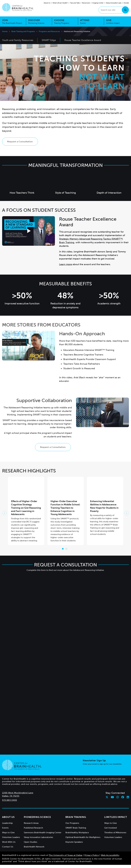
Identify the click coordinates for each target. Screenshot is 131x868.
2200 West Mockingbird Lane (18, 796)
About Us (47, 3)
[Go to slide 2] (66, 552)
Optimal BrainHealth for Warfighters (83, 840)
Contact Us (8, 850)
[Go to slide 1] (63, 552)
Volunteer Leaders (11, 840)
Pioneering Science (37, 820)
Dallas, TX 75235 (11, 799)
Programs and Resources (49, 31)
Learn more (65, 268)
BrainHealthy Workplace (77, 836)
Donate (126, 3)
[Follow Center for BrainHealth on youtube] (112, 800)
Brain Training (76, 820)
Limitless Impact (116, 820)
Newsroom (86, 3)
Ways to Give (8, 836)
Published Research (33, 831)
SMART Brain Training (76, 831)
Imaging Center (98, 3)
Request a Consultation (20, 145)
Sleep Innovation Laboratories (38, 840)
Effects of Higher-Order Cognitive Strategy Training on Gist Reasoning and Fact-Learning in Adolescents (26, 511)
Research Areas (31, 826)
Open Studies (30, 845)
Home (5, 31)
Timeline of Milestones (115, 836)
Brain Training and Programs (23, 31)
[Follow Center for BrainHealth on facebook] (123, 800)
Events (5, 831)
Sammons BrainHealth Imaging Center (43, 836)
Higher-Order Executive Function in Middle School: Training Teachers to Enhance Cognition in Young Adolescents (65, 511)
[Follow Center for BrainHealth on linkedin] (128, 800)
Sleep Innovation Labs (114, 3)
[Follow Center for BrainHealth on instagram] (118, 800)
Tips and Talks (75, 3)
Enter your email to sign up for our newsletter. (102, 767)
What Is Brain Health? (60, 3)
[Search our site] (114, 10)
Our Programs (72, 826)
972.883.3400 (10, 803)
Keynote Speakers (74, 845)
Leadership (7, 826)
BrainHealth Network (34, 850)
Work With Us (9, 845)
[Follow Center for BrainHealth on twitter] (107, 800)
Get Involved (111, 831)
